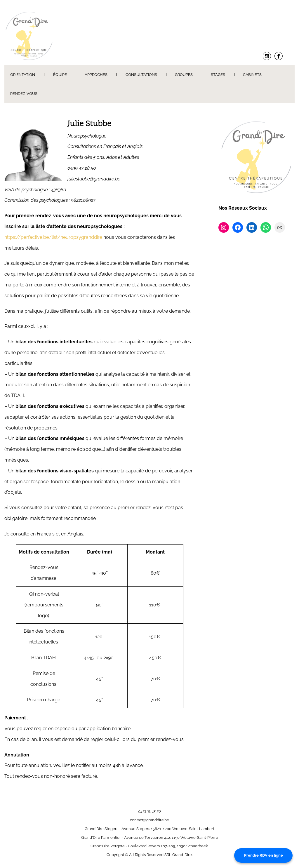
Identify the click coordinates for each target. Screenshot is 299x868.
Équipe (60, 75)
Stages (218, 75)
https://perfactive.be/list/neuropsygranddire (53, 237)
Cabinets (252, 75)
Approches (96, 75)
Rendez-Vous (24, 94)
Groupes (184, 75)
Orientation (23, 75)
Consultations (141, 75)
